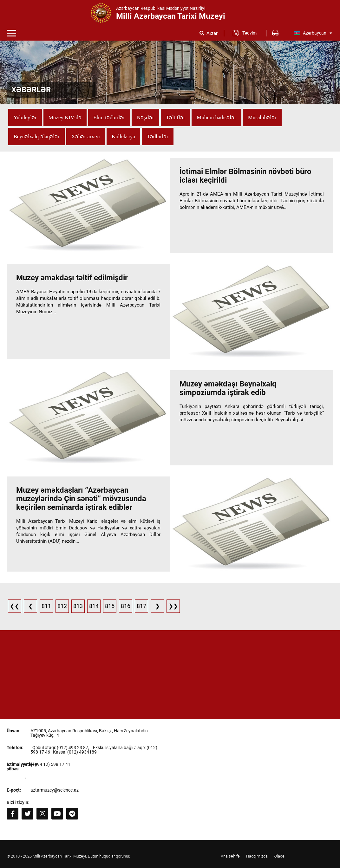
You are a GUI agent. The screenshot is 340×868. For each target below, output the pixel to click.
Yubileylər (25, 117)
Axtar (212, 33)
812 (62, 606)
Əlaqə (279, 856)
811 (46, 606)
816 (126, 606)
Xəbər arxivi (86, 136)
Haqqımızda (257, 856)
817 (141, 606)
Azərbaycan (313, 33)
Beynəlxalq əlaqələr (36, 136)
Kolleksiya (123, 136)
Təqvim (249, 33)
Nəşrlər (145, 117)
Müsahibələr (262, 117)
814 (94, 606)
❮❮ (15, 606)
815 (110, 606)
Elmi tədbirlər (109, 117)
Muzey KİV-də (65, 117)
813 (78, 606)
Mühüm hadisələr (216, 117)
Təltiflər (176, 117)
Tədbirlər (158, 136)
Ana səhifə (230, 856)
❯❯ (173, 606)
